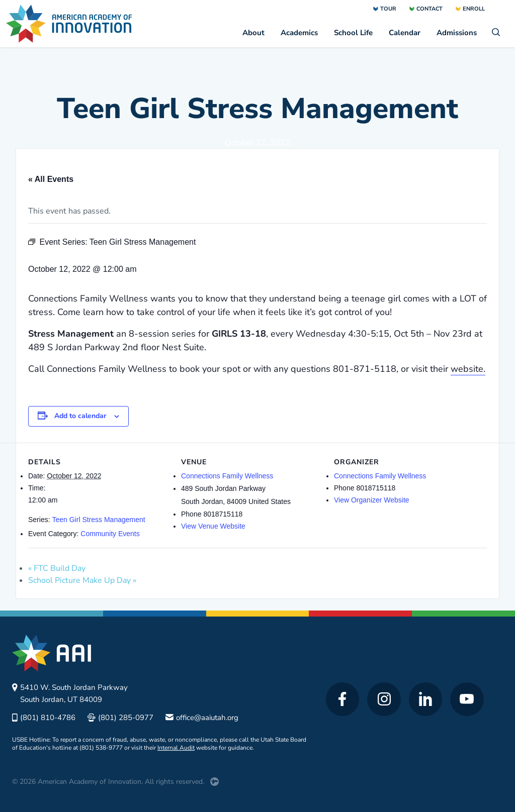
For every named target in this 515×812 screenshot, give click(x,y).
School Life (353, 33)
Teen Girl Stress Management (98, 520)
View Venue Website (213, 526)
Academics (299, 33)
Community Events (110, 534)
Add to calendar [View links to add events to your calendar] (80, 416)
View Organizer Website (372, 500)
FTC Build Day (57, 568)
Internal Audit (176, 748)
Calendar (405, 33)
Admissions (457, 33)
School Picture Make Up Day (82, 580)
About (253, 33)
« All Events (51, 179)
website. (468, 369)
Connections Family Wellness (227, 476)
